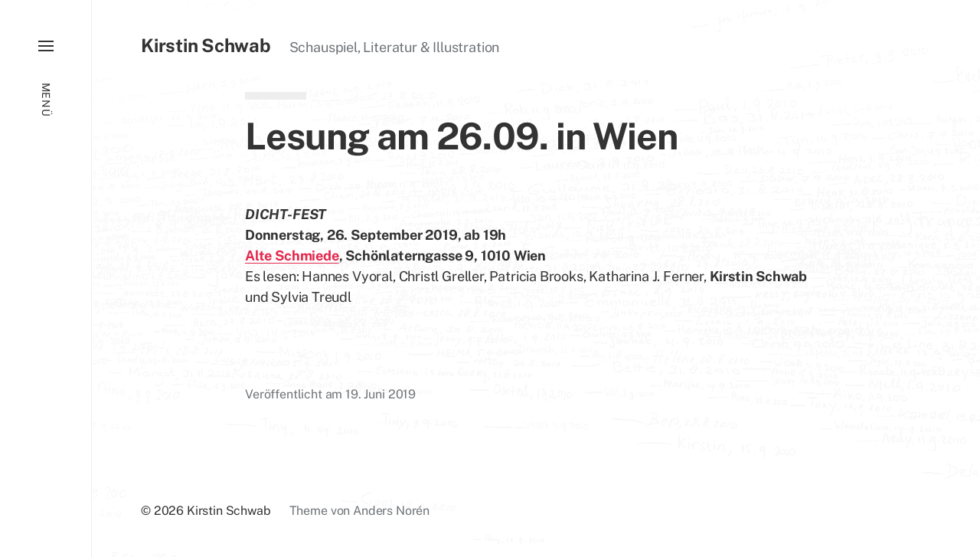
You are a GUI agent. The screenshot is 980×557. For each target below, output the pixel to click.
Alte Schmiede (292, 256)
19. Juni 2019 (381, 394)
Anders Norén (391, 511)
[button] (46, 278)
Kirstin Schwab (206, 45)
